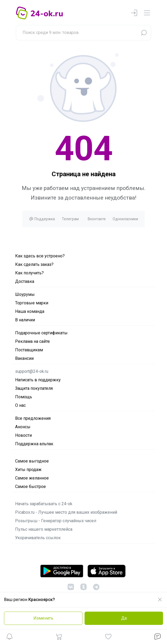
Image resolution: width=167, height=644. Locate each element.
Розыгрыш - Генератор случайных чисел (56, 521)
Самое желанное (32, 478)
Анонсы (23, 427)
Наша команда (30, 311)
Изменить (43, 618)
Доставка (25, 281)
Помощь (24, 397)
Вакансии (24, 358)
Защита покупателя (34, 388)
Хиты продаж (28, 470)
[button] (10, 637)
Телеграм (70, 219)
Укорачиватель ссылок (38, 538)
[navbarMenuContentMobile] (147, 13)
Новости (23, 435)
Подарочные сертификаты (41, 333)
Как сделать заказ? (34, 264)
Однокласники (125, 219)
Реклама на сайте (32, 341)
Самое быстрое (30, 487)
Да (124, 618)
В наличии (25, 320)
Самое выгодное (32, 461)
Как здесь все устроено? (40, 256)
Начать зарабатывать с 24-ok (44, 504)
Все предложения (33, 418)
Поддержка (42, 219)
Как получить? (29, 273)
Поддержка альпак (34, 444)
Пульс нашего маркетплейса (44, 529)
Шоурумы (25, 294)
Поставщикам (29, 350)
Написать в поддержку (38, 380)
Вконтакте (97, 219)
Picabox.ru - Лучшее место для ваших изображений (66, 512)
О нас (20, 405)
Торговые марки (32, 303)
